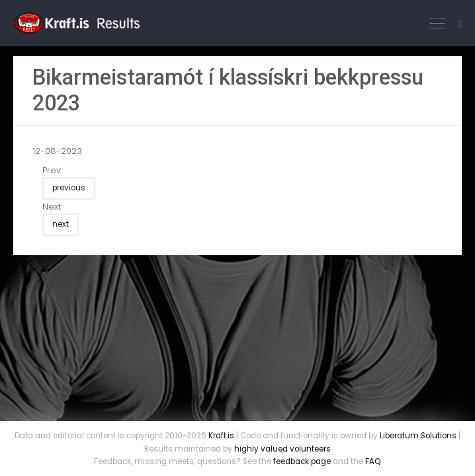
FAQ (373, 461)
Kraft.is (221, 436)
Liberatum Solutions (418, 436)
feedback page (302, 461)
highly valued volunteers (282, 449)
